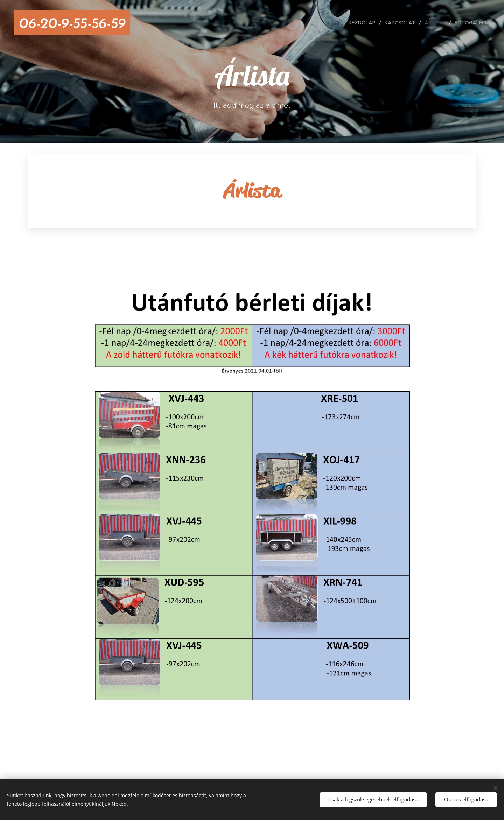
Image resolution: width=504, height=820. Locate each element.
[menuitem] (364, 23)
